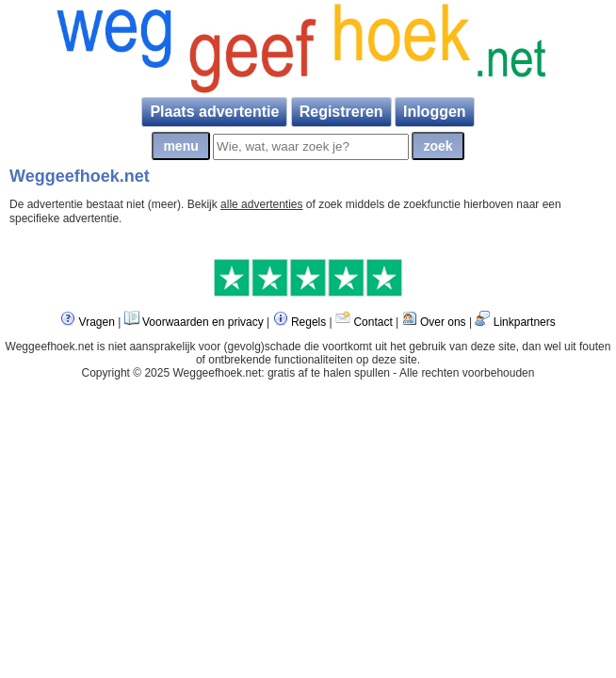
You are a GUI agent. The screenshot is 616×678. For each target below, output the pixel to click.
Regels (308, 322)
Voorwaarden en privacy (203, 322)
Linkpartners (525, 322)
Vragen (97, 322)
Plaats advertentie (214, 112)
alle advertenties (261, 204)
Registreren (341, 112)
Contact (373, 322)
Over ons (443, 322)
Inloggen (435, 112)
